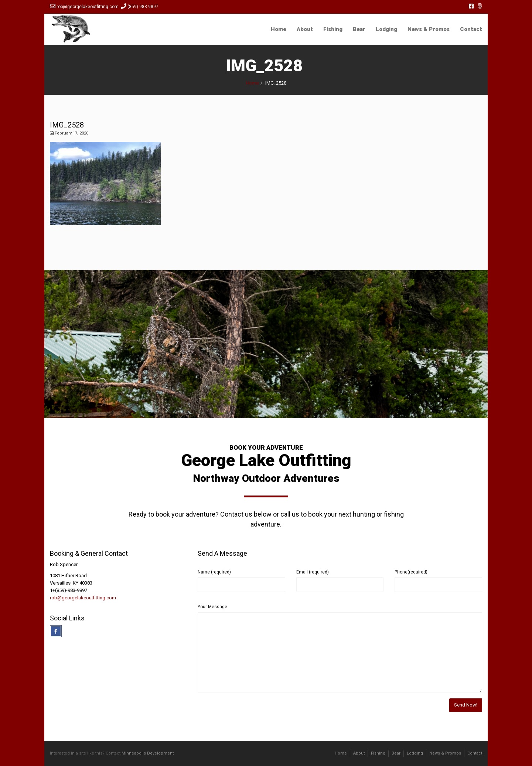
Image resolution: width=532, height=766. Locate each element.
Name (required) (214, 572)
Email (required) (313, 572)
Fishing (333, 29)
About (305, 29)
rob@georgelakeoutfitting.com (83, 598)
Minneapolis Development (148, 753)
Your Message (212, 607)
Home (279, 29)
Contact (471, 29)
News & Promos (429, 29)
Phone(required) (411, 572)
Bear (359, 29)
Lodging (386, 29)
